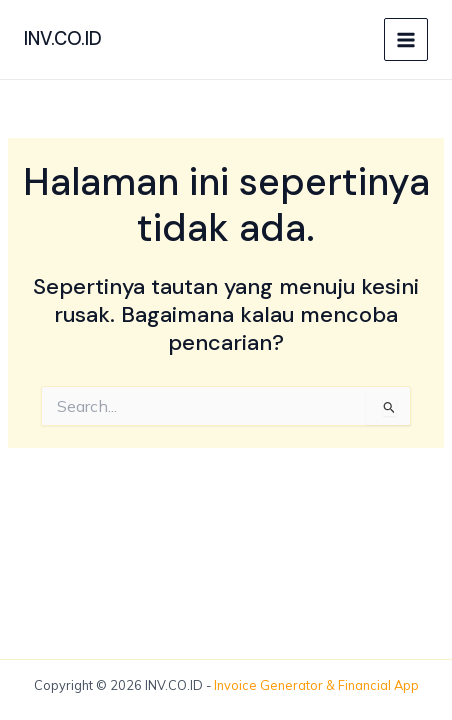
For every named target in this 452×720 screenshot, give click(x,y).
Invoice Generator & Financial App (316, 685)
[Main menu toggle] (406, 40)
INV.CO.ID (63, 39)
